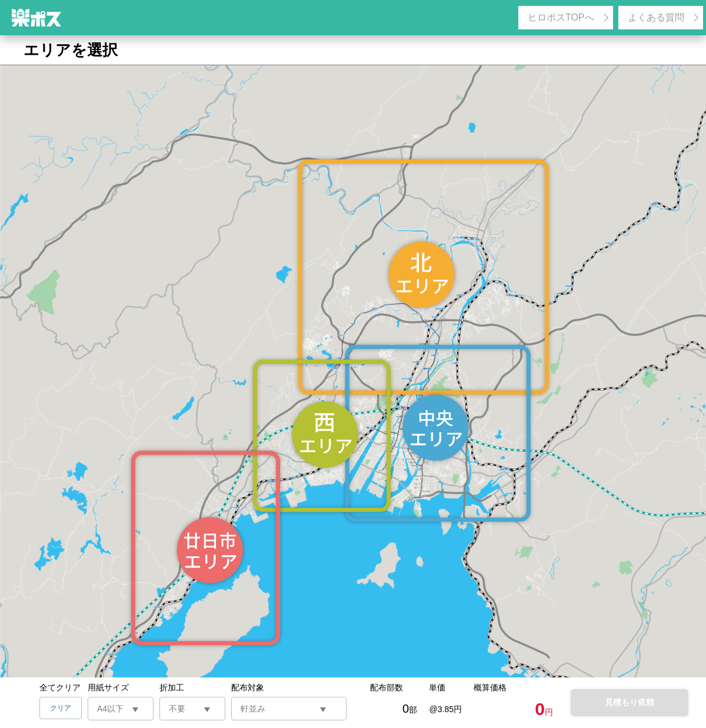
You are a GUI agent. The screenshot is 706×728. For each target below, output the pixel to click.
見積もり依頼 (630, 702)
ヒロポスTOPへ (561, 17)
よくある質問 (656, 17)
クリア (61, 708)
